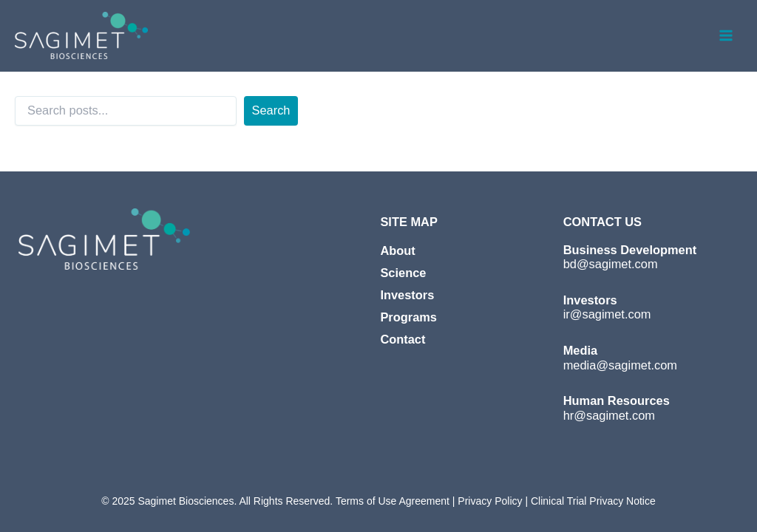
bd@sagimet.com (611, 264)
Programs (408, 317)
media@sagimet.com (620, 365)
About (397, 250)
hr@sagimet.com (609, 415)
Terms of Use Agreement (393, 501)
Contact (403, 339)
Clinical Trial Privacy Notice (593, 501)
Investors (407, 295)
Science (403, 273)
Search (271, 110)
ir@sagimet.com (607, 314)
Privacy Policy (488, 501)
